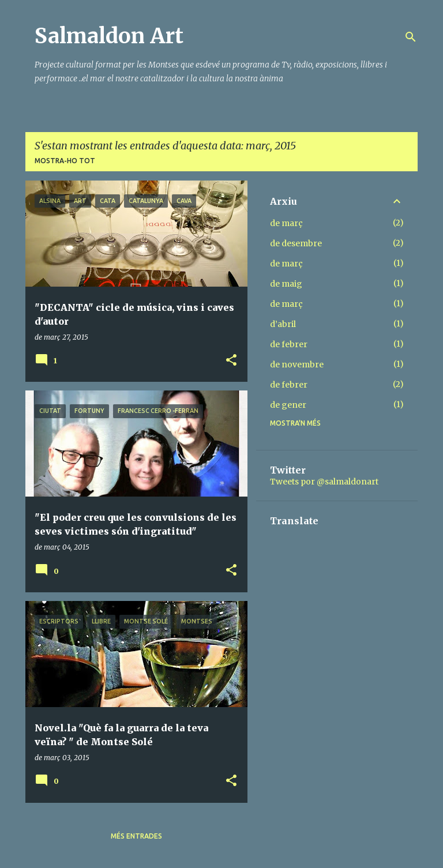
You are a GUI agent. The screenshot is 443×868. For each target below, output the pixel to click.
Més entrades (136, 836)
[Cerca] (411, 37)
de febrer (289, 344)
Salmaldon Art (109, 36)
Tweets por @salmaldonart (324, 482)
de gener (288, 405)
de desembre (296, 243)
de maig (286, 284)
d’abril (283, 324)
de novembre (297, 365)
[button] (231, 361)
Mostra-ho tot (65, 161)
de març (286, 223)
